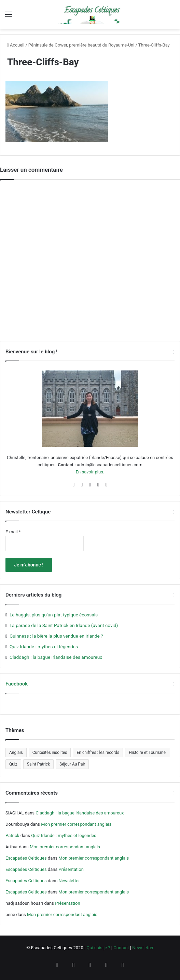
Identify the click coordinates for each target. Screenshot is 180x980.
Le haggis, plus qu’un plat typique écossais (54, 615)
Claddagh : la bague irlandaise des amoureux (56, 657)
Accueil (16, 45)
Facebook (17, 684)
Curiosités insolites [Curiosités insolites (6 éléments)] (50, 753)
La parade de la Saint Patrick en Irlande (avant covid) (64, 625)
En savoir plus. (90, 472)
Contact (121, 948)
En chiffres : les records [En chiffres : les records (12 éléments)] (98, 753)
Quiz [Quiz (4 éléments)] (13, 764)
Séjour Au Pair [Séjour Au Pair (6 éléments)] (72, 764)
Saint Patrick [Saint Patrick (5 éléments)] (38, 764)
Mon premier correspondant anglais (76, 824)
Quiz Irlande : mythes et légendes (44, 646)
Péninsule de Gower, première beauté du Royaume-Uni (81, 45)
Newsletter (69, 881)
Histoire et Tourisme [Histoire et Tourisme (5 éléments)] (147, 753)
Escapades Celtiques (26, 858)
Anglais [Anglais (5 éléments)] (16, 753)
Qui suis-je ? (98, 948)
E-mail (13, 532)
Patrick (12, 835)
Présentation (71, 869)
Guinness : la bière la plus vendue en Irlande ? (56, 636)
